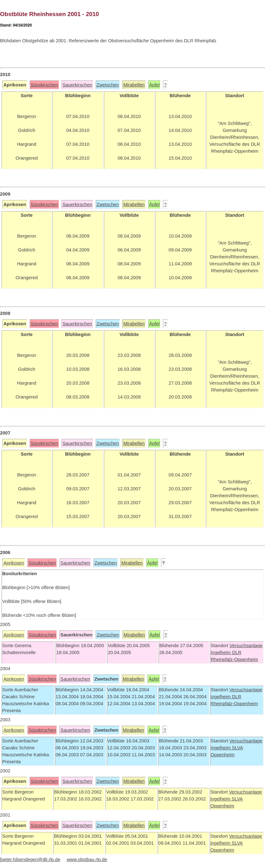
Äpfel (154, 85)
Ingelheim (221, 652)
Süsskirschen (44, 85)
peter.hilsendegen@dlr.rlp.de (31, 859)
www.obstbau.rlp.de (87, 859)
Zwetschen (108, 85)
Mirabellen (134, 85)
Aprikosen (14, 563)
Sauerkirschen (77, 85)
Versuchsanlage (246, 646)
